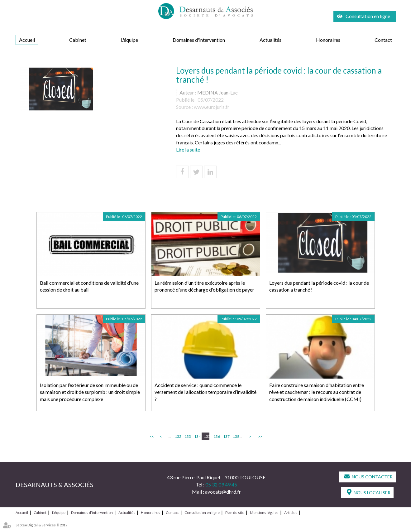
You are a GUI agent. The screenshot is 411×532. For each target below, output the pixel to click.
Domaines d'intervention (199, 40)
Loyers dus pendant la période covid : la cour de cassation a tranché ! (319, 286)
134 (197, 436)
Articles (291, 513)
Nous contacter (372, 477)
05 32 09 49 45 (221, 484)
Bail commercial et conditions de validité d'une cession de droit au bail (89, 286)
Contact (383, 40)
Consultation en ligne (368, 16)
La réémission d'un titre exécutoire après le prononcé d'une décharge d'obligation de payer (204, 286)
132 (178, 436)
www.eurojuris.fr (212, 107)
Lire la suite (188, 150)
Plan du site (235, 513)
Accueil (27, 40)
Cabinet (78, 40)
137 (226, 436)
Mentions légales (264, 513)
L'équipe (129, 40)
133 (187, 436)
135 (207, 436)
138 (236, 436)
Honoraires (328, 40)
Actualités (270, 40)
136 (216, 436)
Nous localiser (372, 493)
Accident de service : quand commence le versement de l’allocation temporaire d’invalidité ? (205, 392)
